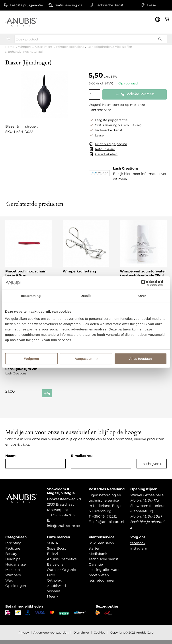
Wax (9, 584)
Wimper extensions (70, 47)
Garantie (96, 568)
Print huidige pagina (111, 144)
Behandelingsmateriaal (25, 52)
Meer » (52, 600)
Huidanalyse (16, 568)
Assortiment (44, 47)
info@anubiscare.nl (108, 526)
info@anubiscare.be (63, 530)
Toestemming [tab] (30, 296)
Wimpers (25, 47)
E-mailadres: (82, 460)
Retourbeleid (105, 149)
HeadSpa (13, 563)
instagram (139, 552)
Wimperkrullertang (79, 271)
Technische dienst (103, 563)
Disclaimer (81, 636)
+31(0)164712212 (105, 520)
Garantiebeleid (106, 154)
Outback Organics (62, 574)
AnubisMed (56, 590)
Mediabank (98, 558)
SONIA (53, 547)
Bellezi (52, 558)
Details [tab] (86, 296)
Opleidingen (16, 590)
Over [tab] (142, 296)
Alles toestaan (141, 359)
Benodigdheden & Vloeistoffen (110, 47)
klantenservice (100, 110)
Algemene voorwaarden (51, 636)
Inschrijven (150, 468)
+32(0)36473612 (63, 519)
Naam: (11, 460)
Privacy (24, 636)
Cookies (99, 636)
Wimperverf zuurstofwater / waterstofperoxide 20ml (143, 273)
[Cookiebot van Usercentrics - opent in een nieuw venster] (148, 283)
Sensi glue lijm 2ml (22, 369)
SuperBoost (57, 552)
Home (10, 47)
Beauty (11, 558)
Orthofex (54, 584)
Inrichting (13, 547)
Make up (13, 574)
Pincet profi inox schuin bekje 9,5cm (26, 273)
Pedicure (13, 552)
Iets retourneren (102, 584)
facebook (138, 547)
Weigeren (32, 359)
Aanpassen (86, 359)
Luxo (51, 579)
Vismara (54, 595)
